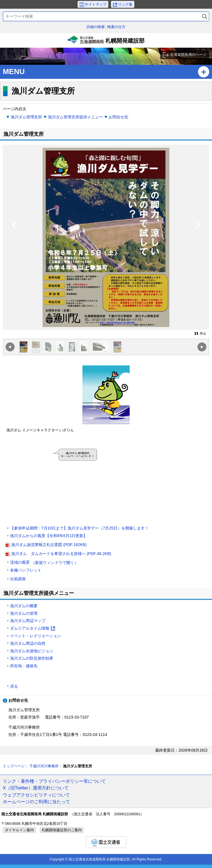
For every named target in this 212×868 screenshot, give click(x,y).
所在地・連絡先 (24, 666)
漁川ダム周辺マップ (28, 621)
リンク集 (125, 4)
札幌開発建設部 (106, 42)
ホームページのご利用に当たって (36, 802)
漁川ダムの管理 (24, 613)
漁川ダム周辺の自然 (28, 643)
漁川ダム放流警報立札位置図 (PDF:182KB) (49, 545)
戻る (14, 686)
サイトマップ (95, 4)
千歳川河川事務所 (44, 766)
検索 (205, 16)
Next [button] (198, 236)
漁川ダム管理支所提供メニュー (75, 117)
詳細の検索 (96, 27)
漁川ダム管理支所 (26, 117)
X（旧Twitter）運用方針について (36, 788)
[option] (106, 237)
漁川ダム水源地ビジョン (32, 651)
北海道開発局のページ (188, 55)
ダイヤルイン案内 (19, 830)
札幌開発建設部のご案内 (62, 830)
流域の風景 (44, 563)
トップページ (14, 766)
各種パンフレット (26, 570)
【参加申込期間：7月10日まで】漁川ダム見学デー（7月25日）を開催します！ (79, 528)
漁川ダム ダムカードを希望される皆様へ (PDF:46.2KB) (61, 554)
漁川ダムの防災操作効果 (32, 658)
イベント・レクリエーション (36, 636)
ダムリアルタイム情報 (33, 629)
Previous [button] (14, 236)
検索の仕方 (116, 27)
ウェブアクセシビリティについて (36, 795)
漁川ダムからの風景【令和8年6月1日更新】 (49, 536)
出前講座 (18, 579)
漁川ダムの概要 (24, 606)
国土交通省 (106, 842)
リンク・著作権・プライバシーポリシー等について (54, 781)
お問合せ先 (118, 117)
